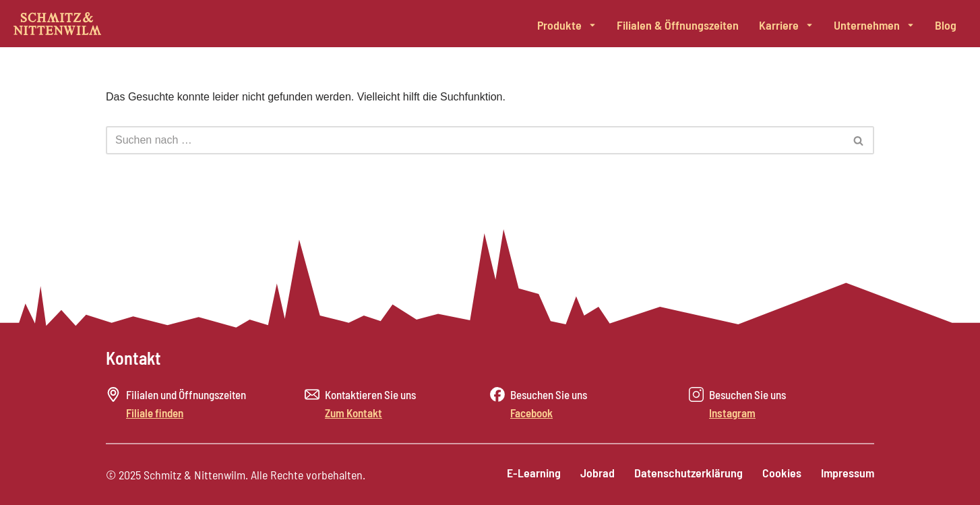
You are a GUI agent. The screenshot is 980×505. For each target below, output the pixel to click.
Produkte (567, 25)
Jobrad (595, 473)
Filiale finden (155, 413)
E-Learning (531, 473)
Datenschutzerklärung (687, 473)
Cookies (781, 473)
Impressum (848, 473)
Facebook (531, 413)
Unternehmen (874, 25)
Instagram (732, 413)
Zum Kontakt (354, 413)
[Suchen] (475, 140)
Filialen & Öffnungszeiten (678, 25)
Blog (946, 25)
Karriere (786, 25)
